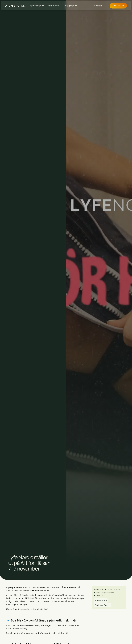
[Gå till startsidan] (15, 6)
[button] (37, 6)
